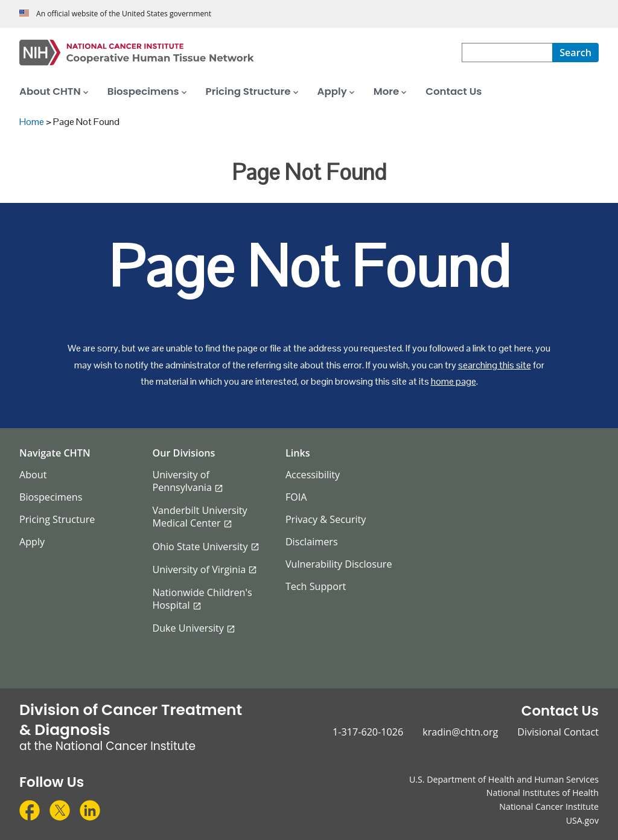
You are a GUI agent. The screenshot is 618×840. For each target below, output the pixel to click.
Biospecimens (51, 497)
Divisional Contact (558, 732)
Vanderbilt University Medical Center (199, 517)
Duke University (188, 628)
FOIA (296, 497)
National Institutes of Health (543, 793)
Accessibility (313, 475)
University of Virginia (199, 569)
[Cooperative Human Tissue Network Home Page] (241, 53)
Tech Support (316, 586)
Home (32, 122)
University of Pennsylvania (182, 481)
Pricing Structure (57, 519)
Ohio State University (200, 547)
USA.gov (582, 820)
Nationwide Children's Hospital (202, 599)
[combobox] (507, 53)
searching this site (495, 365)
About (33, 475)
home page (454, 381)
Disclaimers (312, 542)
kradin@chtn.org (460, 732)
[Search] (575, 53)
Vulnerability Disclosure (339, 564)
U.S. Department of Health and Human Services (504, 779)
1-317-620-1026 (368, 732)
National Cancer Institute (549, 806)
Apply (32, 542)
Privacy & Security (326, 519)
